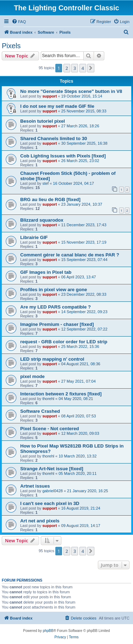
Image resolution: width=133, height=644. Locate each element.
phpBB (48, 631)
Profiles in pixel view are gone (54, 290)
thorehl (48, 399)
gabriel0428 (52, 491)
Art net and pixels (40, 521)
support (49, 96)
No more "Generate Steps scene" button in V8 (71, 91)
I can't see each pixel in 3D (50, 503)
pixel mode (32, 376)
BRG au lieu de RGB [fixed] (50, 199)
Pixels (11, 46)
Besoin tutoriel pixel (43, 121)
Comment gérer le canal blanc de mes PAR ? (70, 255)
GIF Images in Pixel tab (46, 272)
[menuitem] (19, 22)
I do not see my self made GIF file (57, 106)
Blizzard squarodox (42, 220)
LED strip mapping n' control (52, 359)
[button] (91, 68)
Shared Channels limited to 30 (54, 138)
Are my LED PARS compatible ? (56, 307)
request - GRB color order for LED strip (64, 342)
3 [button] (75, 68)
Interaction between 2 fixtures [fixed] (61, 394)
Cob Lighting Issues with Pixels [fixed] (63, 156)
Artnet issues (35, 486)
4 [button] (83, 68)
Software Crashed (40, 411)
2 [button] (67, 68)
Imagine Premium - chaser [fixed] (57, 324)
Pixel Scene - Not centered (50, 429)
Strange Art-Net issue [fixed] (52, 469)
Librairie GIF (34, 237)
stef (45, 183)
